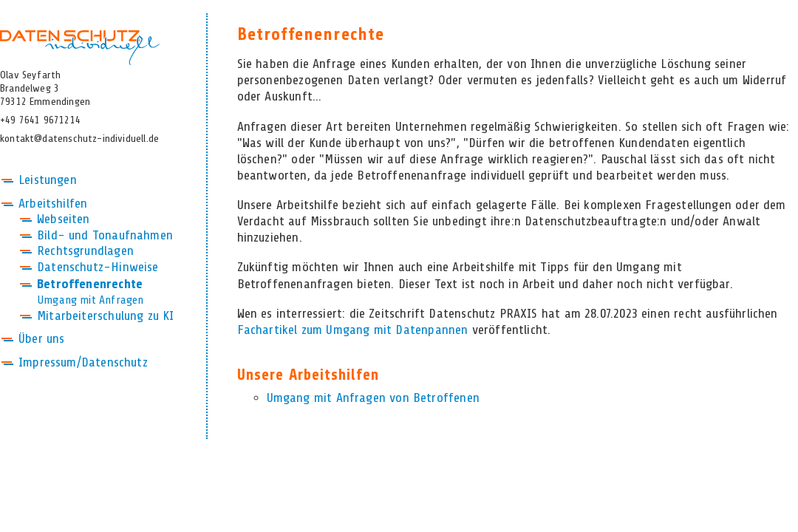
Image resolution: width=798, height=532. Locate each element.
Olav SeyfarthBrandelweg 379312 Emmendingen (45, 89)
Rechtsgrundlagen (85, 251)
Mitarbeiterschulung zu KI (106, 316)
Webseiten (64, 219)
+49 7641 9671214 (40, 120)
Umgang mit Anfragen (90, 300)
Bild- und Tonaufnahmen (105, 236)
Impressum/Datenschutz (83, 363)
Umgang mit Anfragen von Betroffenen (373, 398)
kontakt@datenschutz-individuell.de (79, 139)
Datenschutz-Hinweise (98, 267)
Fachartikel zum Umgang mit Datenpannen (353, 330)
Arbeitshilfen (53, 204)
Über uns (41, 339)
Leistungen (48, 180)
